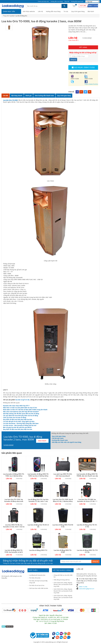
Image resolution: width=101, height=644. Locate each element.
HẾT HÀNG (83, 47)
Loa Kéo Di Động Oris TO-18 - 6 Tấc (87, 526)
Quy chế (67, 1)
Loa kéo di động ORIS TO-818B (63, 551)
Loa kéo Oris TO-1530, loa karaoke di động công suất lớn (14, 501)
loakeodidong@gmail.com (87, 589)
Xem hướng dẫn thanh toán (44, 96)
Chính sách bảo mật (43, 1)
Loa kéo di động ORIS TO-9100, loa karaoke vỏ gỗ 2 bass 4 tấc (14, 552)
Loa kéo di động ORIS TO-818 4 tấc (63, 526)
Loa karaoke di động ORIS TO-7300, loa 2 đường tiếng (14, 475)
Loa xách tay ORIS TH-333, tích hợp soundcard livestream (63, 476)
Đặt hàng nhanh (17, 96)
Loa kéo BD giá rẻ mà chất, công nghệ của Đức (19, 421)
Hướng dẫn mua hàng (57, 1)
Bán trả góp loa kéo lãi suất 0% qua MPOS (17, 427)
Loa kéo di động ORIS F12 (38, 550)
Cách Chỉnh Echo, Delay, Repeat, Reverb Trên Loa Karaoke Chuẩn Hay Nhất (63, 584)
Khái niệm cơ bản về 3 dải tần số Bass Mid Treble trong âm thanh (25, 410)
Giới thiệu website (29, 11)
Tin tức (66, 11)
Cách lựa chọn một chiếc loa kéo (39, 588)
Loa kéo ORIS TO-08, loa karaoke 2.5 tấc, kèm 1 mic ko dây (14, 527)
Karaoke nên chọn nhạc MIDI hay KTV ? (16, 406)
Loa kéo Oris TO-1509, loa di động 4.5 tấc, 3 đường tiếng (63, 500)
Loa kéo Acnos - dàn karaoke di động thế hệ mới (20, 425)
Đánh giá (29, 96)
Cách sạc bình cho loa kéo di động (15, 417)
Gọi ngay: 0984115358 (83, 67)
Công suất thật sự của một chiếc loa (63, 576)
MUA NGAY (42, 441)
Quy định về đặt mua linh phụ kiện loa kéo (18, 419)
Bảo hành (91, 11)
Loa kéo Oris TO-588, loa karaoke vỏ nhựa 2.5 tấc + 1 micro (87, 501)
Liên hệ (40, 11)
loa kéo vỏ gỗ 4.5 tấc (22, 400)
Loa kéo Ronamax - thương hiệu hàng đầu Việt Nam (21, 423)
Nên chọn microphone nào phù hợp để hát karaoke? (21, 412)
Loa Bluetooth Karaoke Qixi (37, 575)
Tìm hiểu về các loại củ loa (37, 585)
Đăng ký (73, 59)
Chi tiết (6, 96)
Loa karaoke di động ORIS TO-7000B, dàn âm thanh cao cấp (87, 475)
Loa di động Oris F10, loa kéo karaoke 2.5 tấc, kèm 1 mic (38, 500)
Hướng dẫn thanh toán (77, 1)
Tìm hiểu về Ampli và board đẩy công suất (38, 582)
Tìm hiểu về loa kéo (35, 578)
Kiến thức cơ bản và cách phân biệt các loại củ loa (20, 408)
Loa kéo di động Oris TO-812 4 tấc (38, 526)
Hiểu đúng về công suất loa (62, 580)
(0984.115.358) (83, 587)
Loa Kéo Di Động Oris (21, 16)
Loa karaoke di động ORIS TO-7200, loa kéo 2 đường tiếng (38, 475)
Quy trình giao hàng (78, 11)
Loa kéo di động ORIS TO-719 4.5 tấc (87, 551)
